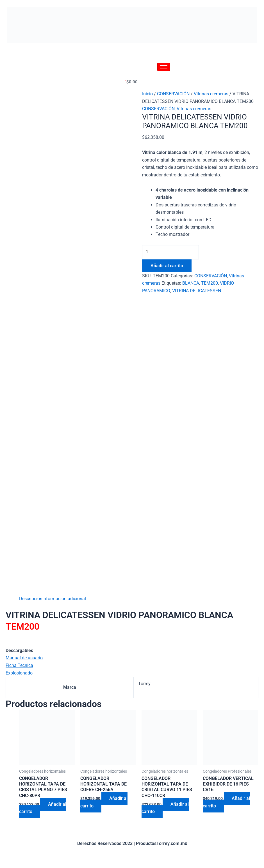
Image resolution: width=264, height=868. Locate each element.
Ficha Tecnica (19, 665)
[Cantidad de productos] (171, 252)
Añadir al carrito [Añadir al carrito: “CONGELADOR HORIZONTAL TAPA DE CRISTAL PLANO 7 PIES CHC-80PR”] (43, 808)
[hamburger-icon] (164, 67)
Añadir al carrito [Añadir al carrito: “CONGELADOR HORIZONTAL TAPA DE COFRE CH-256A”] (104, 803)
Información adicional (64, 599)
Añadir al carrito (167, 266)
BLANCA (191, 283)
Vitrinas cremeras (211, 94)
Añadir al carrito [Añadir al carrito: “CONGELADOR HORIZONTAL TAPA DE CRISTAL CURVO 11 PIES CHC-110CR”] (165, 808)
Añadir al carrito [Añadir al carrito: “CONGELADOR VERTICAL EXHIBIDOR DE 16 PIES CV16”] (227, 803)
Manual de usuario (24, 658)
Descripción (31, 599)
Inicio (147, 94)
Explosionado (19, 673)
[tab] (31, 599)
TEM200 (210, 283)
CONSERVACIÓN (173, 94)
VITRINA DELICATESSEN (196, 291)
